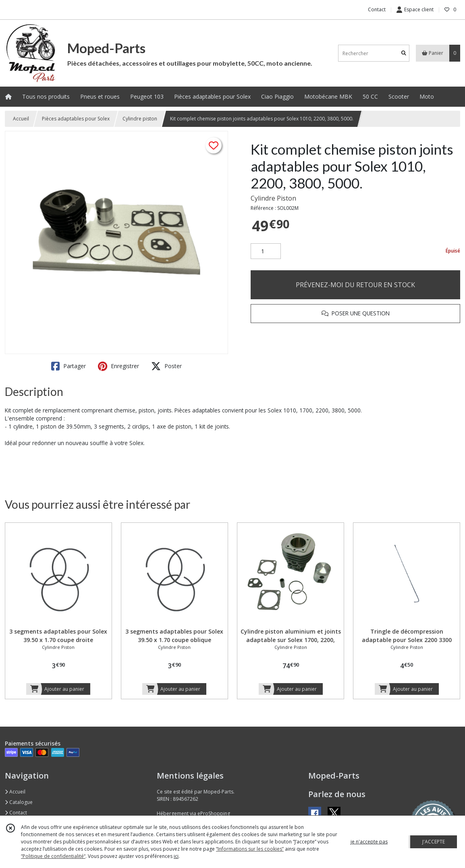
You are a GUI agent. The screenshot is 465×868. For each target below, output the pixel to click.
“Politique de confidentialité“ (53, 856)
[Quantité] (266, 251)
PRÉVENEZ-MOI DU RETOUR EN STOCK (355, 285)
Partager (69, 366)
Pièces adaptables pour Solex (76, 119)
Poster (166, 366)
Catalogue (19, 802)
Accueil (21, 119)
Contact (377, 9)
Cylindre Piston (273, 198)
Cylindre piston (140, 119)
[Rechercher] (404, 53)
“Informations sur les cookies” (250, 849)
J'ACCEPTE (434, 842)
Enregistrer (118, 366)
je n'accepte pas (369, 842)
